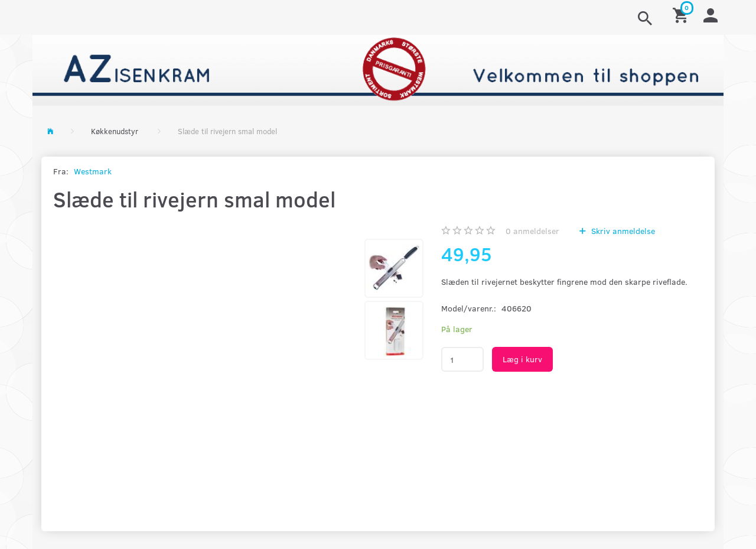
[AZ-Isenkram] (378, 69)
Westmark (93, 171)
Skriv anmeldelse (622, 231)
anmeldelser (532, 231)
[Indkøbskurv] (682, 14)
